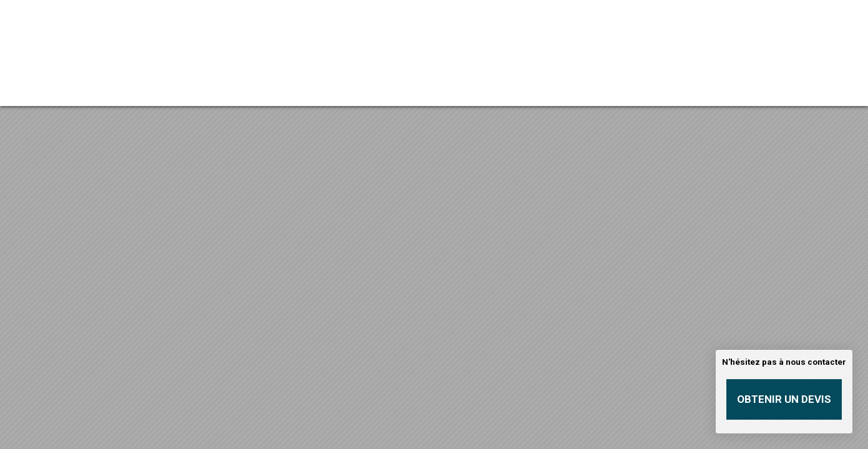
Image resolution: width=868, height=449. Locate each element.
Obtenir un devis (784, 399)
